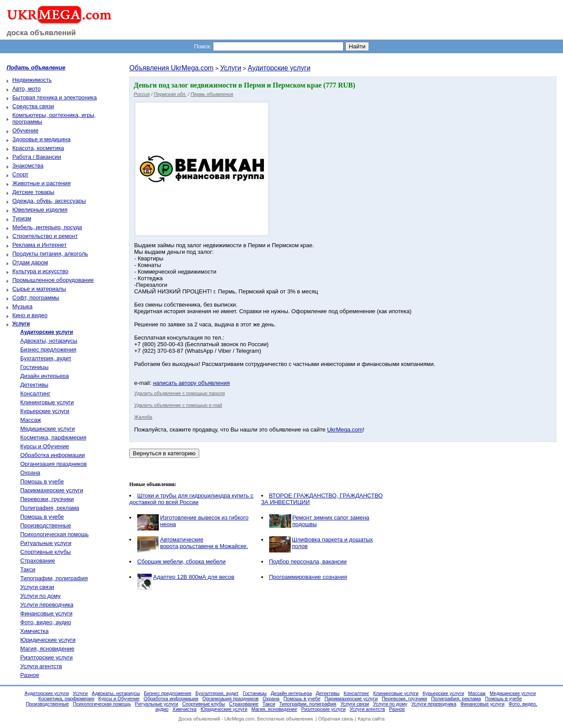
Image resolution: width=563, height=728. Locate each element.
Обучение (25, 130)
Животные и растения (42, 183)
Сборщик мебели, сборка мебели (181, 562)
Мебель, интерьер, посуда (47, 227)
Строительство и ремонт (45, 236)
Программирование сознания (308, 577)
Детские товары (33, 192)
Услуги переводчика (47, 605)
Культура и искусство (40, 271)
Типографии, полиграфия (54, 578)
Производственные (46, 525)
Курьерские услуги (45, 411)
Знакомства (28, 166)
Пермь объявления (212, 94)
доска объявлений (41, 33)
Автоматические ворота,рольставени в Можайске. (204, 543)
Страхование (38, 561)
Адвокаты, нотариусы (49, 341)
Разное (30, 675)
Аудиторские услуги (279, 68)
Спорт (20, 174)
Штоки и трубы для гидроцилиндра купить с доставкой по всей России (191, 499)
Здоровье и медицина (41, 139)
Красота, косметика (38, 148)
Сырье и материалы (39, 289)
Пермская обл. (170, 94)
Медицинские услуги (48, 429)
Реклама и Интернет (39, 245)
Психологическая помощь (55, 534)
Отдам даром (30, 262)
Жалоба (143, 417)
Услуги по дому (40, 596)
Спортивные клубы (46, 552)
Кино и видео (30, 315)
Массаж (31, 420)
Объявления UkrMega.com (172, 68)
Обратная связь (336, 719)
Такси (28, 569)
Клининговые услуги (47, 402)
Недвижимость (32, 80)
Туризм (22, 218)
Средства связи (33, 106)
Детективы (34, 385)
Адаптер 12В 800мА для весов (194, 577)
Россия (142, 94)
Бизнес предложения (48, 349)
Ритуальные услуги (46, 543)
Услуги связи (37, 587)
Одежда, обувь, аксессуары (49, 201)
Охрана (30, 473)
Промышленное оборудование (53, 280)
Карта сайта (371, 719)
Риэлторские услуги (46, 657)
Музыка (22, 306)
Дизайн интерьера (44, 376)
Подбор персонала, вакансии (308, 562)
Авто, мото (26, 89)
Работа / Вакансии (37, 157)
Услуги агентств (41, 666)
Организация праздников (53, 464)
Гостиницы (34, 367)
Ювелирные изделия (40, 210)
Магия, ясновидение (47, 649)
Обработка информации (53, 455)
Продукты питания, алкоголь (50, 254)
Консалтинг (35, 393)
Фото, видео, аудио (46, 622)
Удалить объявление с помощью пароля (179, 393)
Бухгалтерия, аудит (46, 358)
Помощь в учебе (42, 481)
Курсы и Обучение (45, 446)
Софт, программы (36, 298)
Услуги (230, 68)
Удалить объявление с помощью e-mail (178, 405)
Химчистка (35, 631)
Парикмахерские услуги (52, 490)
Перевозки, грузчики (47, 499)
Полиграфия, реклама (50, 508)
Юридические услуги (48, 640)
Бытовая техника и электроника (55, 97)
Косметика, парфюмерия (53, 437)
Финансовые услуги (46, 613)
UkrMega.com (345, 430)
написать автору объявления (192, 383)
